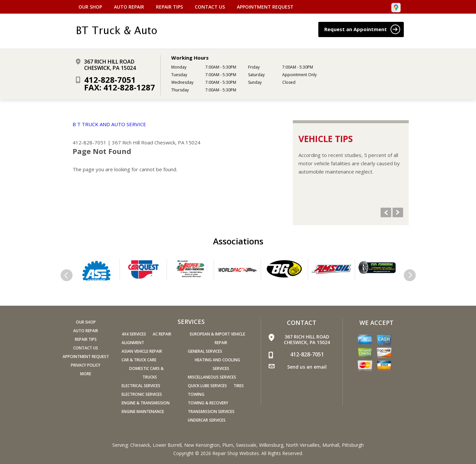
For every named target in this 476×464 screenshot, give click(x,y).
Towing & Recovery (208, 403)
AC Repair (162, 334)
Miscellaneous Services (212, 377)
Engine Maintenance (143, 412)
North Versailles (303, 445)
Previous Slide (386, 212)
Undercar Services (207, 420)
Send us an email (307, 367)
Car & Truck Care (139, 360)
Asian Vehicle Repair (142, 351)
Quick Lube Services (207, 386)
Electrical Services (141, 386)
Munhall (331, 445)
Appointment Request (265, 7)
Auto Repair (129, 7)
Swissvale (246, 445)
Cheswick (140, 445)
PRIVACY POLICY (86, 365)
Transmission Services (211, 412)
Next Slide (398, 212)
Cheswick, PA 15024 (177, 142)
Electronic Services (142, 394)
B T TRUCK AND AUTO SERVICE (109, 124)
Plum (228, 445)
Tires (239, 386)
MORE (86, 374)
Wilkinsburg (271, 445)
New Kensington (202, 445)
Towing (196, 394)
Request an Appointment (362, 29)
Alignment (133, 343)
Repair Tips (169, 7)
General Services (205, 351)
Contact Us (210, 7)
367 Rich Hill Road (132, 142)
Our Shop (90, 7)
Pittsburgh (353, 445)
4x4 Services (134, 334)
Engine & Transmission (146, 403)
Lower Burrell (167, 445)
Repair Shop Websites (236, 453)
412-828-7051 (110, 80)
